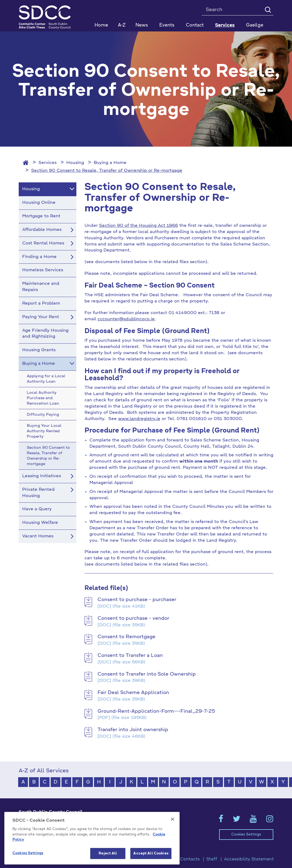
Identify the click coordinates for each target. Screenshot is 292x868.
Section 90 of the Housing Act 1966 (139, 226)
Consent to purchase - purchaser (137, 600)
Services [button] (225, 25)
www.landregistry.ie (139, 419)
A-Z (122, 25)
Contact (195, 25)
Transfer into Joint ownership (133, 730)
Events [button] (167, 25)
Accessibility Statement (249, 859)
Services (48, 163)
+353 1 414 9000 (38, 833)
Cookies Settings (246, 835)
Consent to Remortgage (126, 637)
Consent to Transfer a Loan (130, 656)
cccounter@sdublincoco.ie (126, 319)
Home (101, 25)
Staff (212, 859)
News (142, 25)
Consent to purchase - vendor (133, 618)
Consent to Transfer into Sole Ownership (147, 674)
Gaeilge (255, 25)
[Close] (173, 843)
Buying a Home (110, 163)
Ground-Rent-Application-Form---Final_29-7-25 (156, 711)
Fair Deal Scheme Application (133, 693)
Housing (75, 163)
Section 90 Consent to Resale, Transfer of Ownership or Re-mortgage (107, 171)
